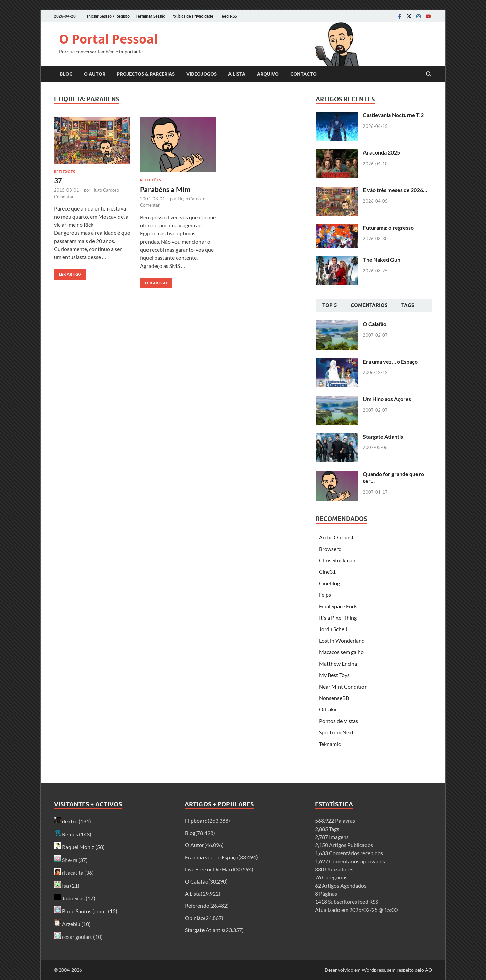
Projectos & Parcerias (146, 74)
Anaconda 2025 (381, 152)
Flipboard (196, 821)
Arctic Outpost (336, 537)
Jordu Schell (333, 629)
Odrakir (328, 709)
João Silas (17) (75, 898)
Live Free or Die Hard (209, 869)
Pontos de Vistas (339, 721)
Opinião (194, 918)
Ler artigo (67, 273)
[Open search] (429, 74)
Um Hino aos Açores (387, 399)
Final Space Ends (338, 606)
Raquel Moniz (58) (79, 847)
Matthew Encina (338, 663)
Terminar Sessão (151, 16)
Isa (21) (67, 885)
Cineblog (329, 583)
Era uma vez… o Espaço (390, 361)
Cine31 (327, 572)
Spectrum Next (336, 732)
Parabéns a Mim (165, 189)
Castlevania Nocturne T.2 (393, 115)
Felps (325, 595)
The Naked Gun (382, 260)
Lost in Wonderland (342, 640)
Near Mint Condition (343, 686)
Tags (408, 305)
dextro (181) (73, 821)
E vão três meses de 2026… (395, 190)
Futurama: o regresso (388, 228)
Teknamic (330, 744)
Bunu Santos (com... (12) (86, 911)
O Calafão (375, 324)
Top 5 (330, 305)
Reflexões (64, 172)
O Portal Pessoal (108, 39)
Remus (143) (73, 834)
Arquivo (268, 74)
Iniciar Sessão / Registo (108, 16)
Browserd (330, 549)
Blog (66, 74)
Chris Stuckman (337, 560)
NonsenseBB (334, 698)
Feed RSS (228, 16)
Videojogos (201, 74)
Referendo (197, 906)
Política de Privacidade (192, 16)
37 (58, 180)
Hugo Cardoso (105, 190)
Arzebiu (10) (73, 924)
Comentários (369, 305)
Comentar (64, 197)
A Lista (237, 74)
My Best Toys (334, 675)
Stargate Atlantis (383, 436)
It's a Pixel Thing (338, 618)
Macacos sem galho (341, 652)
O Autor (95, 74)
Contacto (303, 74)
